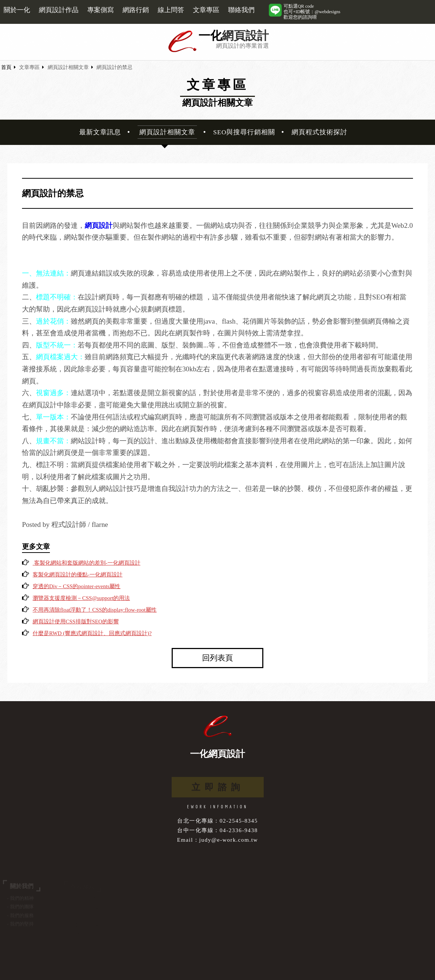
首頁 (6, 67)
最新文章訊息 (100, 132)
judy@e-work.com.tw (229, 840)
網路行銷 (136, 10)
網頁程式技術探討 (319, 132)
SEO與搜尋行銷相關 (244, 132)
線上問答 (171, 10)
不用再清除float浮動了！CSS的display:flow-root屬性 (95, 610)
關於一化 (17, 10)
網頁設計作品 (59, 10)
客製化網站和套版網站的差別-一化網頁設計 (87, 563)
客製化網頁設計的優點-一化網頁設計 (78, 575)
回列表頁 (217, 658)
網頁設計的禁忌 (114, 67)
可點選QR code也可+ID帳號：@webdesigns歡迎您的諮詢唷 (312, 12)
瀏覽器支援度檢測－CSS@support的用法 (81, 598)
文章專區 (206, 10)
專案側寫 (100, 10)
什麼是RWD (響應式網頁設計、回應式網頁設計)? (92, 633)
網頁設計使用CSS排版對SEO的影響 (76, 622)
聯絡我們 (241, 10)
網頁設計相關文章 (68, 67)
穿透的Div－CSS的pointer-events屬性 (76, 586)
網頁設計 (245, 36)
